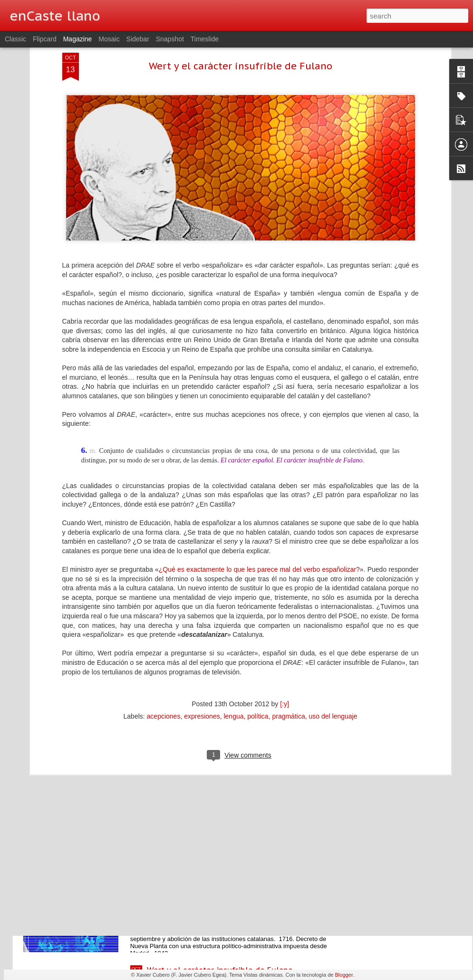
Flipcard (45, 39)
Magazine (78, 39)
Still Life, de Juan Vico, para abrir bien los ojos (234, 754)
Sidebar (138, 39)
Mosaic (109, 39)
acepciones (164, 628)
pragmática (288, 628)
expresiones (202, 628)
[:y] (285, 616)
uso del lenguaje (333, 628)
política (258, 628)
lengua (233, 628)
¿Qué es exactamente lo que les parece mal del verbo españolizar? (259, 481)
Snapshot (170, 39)
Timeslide (205, 39)
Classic (15, 39)
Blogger (344, 975)
